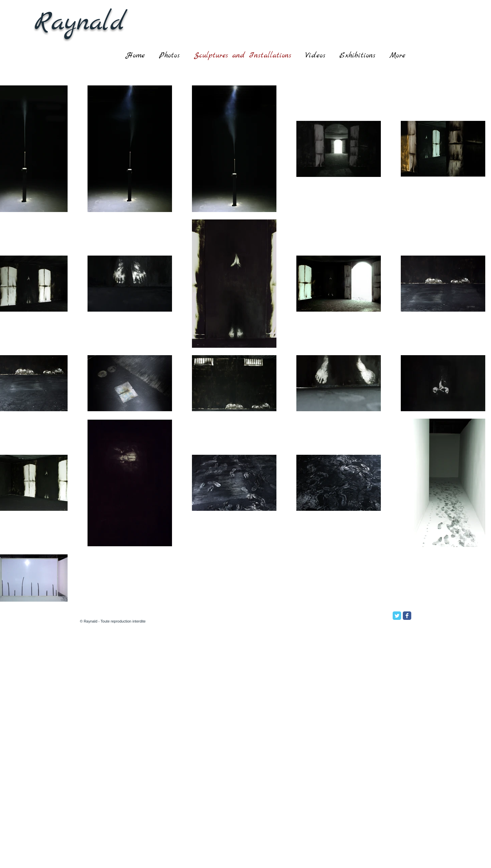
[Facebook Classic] (407, 616)
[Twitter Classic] (397, 616)
